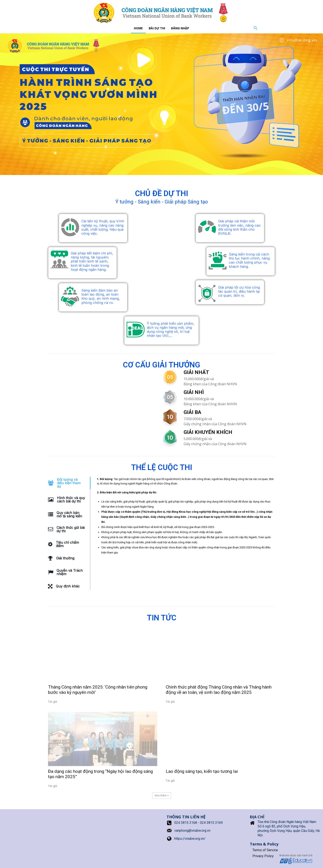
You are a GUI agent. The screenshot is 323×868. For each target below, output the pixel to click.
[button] (256, 28)
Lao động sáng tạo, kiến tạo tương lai (202, 771)
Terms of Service (265, 850)
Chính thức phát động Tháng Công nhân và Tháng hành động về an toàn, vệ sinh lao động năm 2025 (219, 690)
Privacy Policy (263, 856)
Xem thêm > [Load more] (162, 795)
